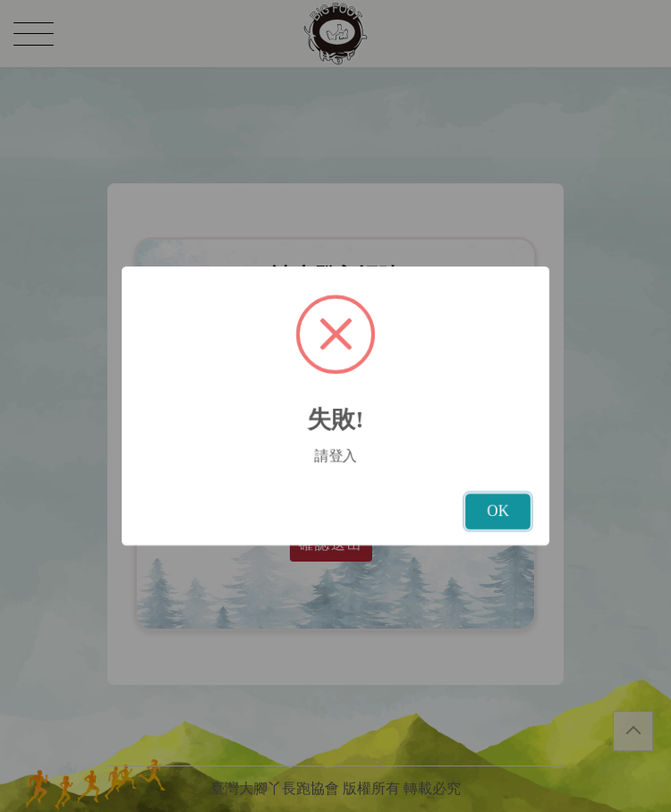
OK (498, 511)
